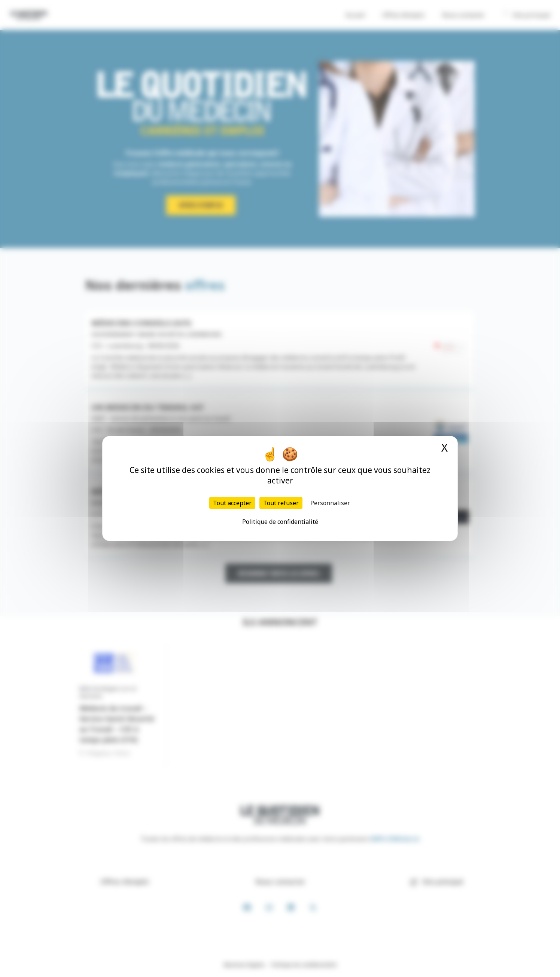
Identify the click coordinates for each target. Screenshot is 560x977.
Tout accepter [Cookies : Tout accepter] (232, 503)
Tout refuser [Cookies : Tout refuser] (281, 503)
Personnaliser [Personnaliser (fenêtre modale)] (330, 503)
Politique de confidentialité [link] (280, 522)
